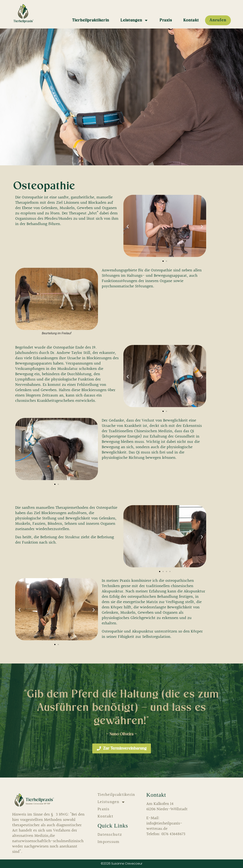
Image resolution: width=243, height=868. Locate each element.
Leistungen (134, 20)
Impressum (109, 842)
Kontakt (191, 20)
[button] (128, 227)
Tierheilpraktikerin (91, 20)
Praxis (166, 20)
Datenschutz (110, 835)
